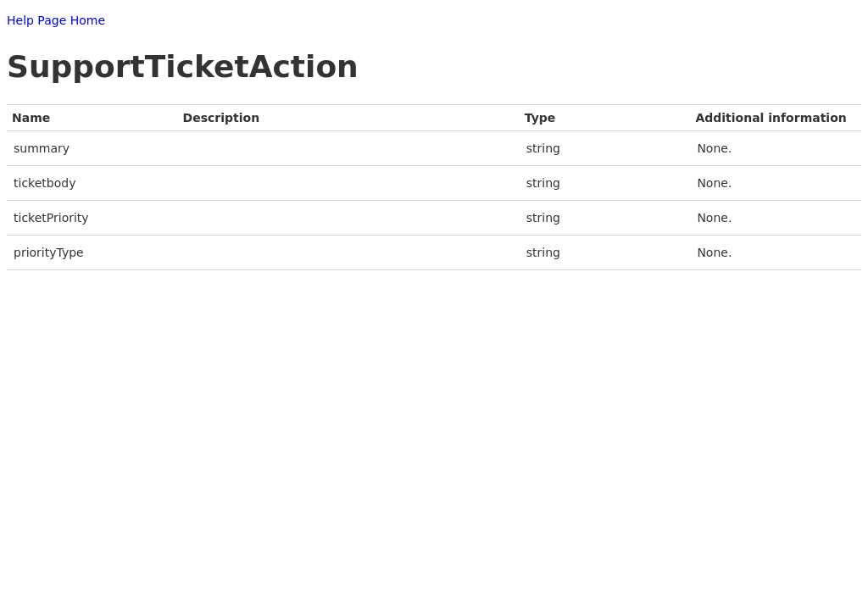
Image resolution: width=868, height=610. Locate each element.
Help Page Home (56, 20)
